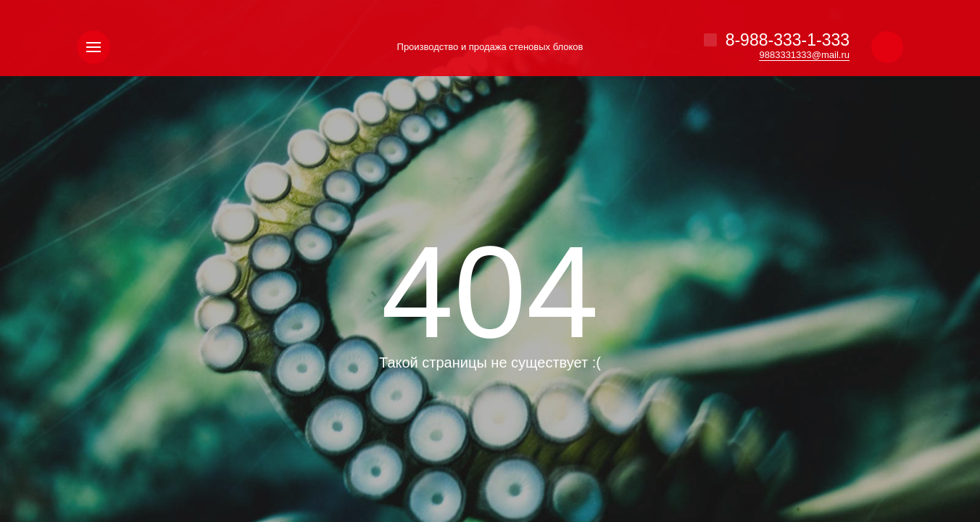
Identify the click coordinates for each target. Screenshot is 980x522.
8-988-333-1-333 (788, 40)
